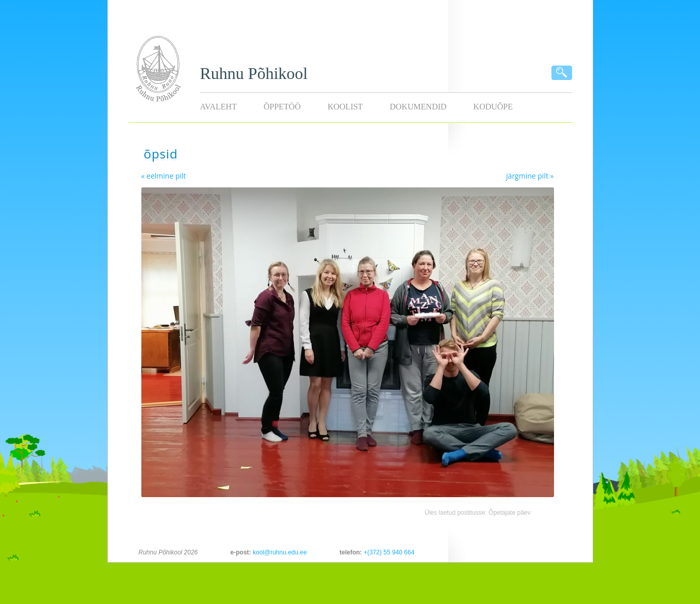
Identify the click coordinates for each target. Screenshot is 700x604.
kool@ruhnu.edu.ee (280, 552)
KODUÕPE (493, 107)
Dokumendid (418, 107)
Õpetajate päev (509, 513)
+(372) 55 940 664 (389, 552)
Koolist (345, 107)
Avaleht (218, 107)
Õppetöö (282, 107)
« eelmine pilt (164, 176)
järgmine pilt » (530, 176)
